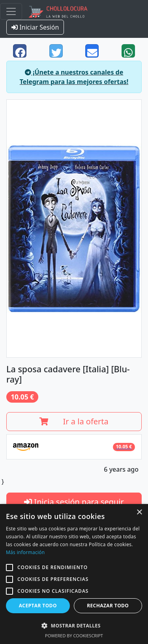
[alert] (74, 574)
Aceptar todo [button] (38, 606)
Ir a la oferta (74, 421)
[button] (9, 567)
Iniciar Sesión (35, 27)
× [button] (139, 512)
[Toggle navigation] (11, 11)
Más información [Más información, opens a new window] (25, 552)
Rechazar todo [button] (108, 606)
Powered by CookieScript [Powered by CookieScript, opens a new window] (74, 636)
